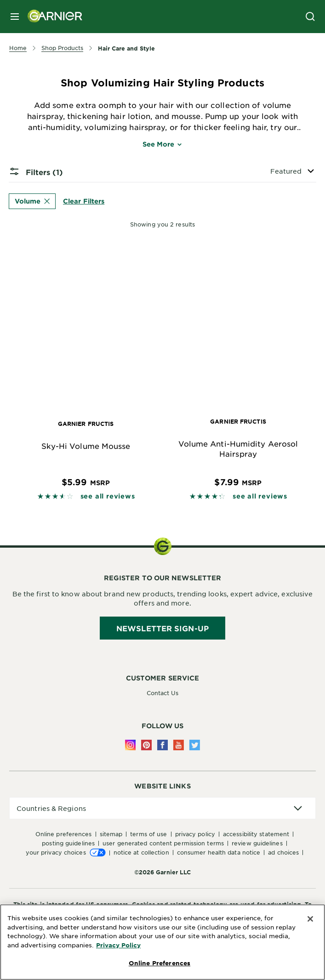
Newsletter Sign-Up (162, 628)
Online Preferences (64, 834)
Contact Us (163, 693)
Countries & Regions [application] (51, 808)
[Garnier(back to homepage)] (51, 17)
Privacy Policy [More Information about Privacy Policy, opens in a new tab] (118, 945)
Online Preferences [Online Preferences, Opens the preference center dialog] (160, 963)
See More (163, 144)
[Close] (310, 919)
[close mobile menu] (15, 17)
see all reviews (108, 496)
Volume (32, 201)
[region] (162, 942)
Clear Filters (84, 201)
